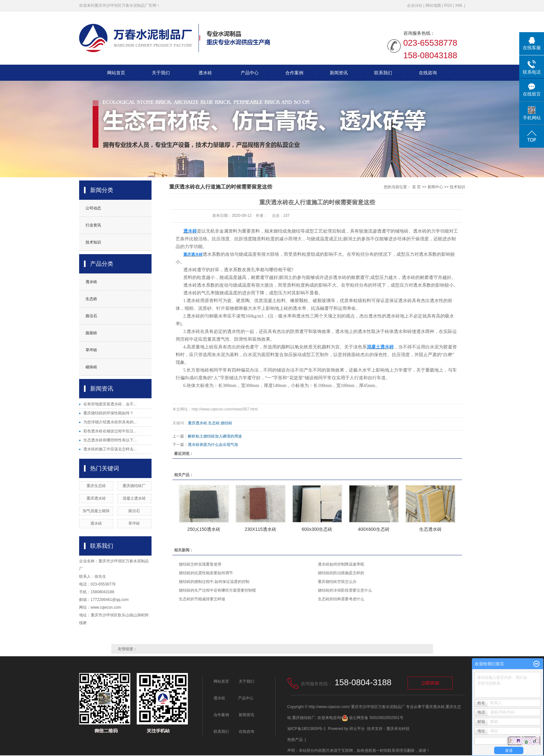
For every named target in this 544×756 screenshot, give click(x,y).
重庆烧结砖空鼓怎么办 (337, 582)
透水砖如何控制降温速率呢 (341, 564)
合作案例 (294, 73)
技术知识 (93, 242)
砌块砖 (91, 367)
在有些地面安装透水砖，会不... (110, 404)
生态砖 (91, 299)
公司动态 (93, 208)
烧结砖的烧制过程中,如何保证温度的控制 (214, 582)
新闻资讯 (339, 73)
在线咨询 (428, 73)
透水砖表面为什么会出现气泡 (213, 445)
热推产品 (295, 740)
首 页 (416, 187)
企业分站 (415, 5)
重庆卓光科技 (398, 729)
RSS (448, 5)
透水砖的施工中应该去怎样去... (110, 449)
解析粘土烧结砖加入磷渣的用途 (215, 436)
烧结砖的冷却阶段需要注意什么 (345, 590)
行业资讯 (93, 225)
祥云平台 (357, 729)
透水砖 (205, 73)
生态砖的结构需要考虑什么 (341, 599)
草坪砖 (91, 350)
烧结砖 (226, 423)
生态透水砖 (430, 529)
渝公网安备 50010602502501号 (373, 718)
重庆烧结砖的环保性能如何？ (108, 413)
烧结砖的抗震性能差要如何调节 (206, 573)
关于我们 (161, 73)
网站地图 (433, 5)
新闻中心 (435, 187)
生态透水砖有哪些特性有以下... (110, 440)
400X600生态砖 (373, 529)
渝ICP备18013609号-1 (307, 729)
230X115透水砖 (260, 529)
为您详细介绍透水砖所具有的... (110, 422)
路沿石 (91, 316)
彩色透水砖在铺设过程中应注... (110, 431)
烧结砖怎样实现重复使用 (200, 564)
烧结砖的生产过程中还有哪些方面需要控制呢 (217, 590)
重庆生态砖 (96, 486)
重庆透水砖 (96, 498)
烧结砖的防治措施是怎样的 (341, 573)
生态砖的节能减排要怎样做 (202, 599)
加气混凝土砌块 (96, 511)
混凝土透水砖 (134, 498)
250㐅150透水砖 (204, 529)
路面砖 (91, 333)
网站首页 (116, 73)
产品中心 (250, 73)
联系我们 (383, 73)
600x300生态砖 (317, 529)
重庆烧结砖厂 (134, 486)
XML (459, 5)
